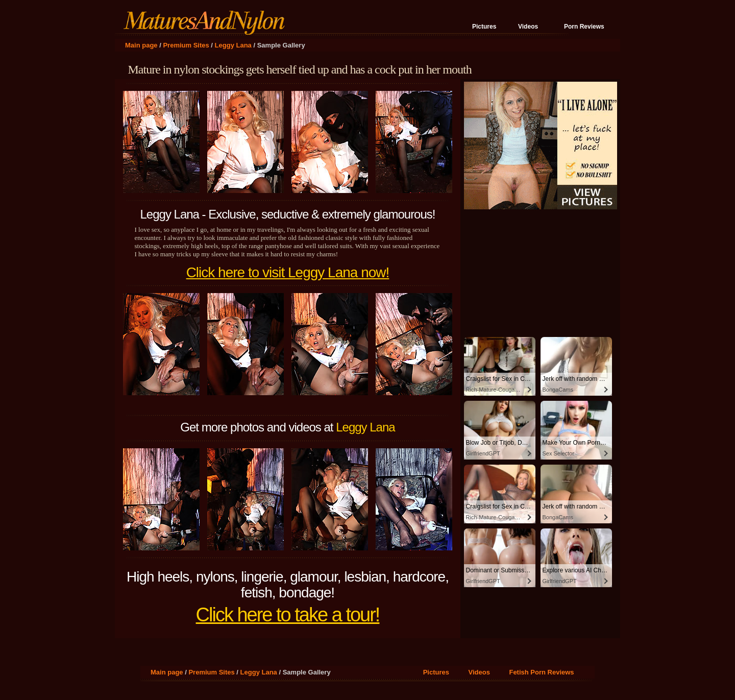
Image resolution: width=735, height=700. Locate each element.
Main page (141, 45)
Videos (528, 27)
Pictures (484, 27)
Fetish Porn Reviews (541, 672)
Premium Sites (186, 45)
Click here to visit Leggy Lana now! (288, 272)
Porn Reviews (584, 27)
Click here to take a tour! (288, 615)
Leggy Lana (233, 45)
